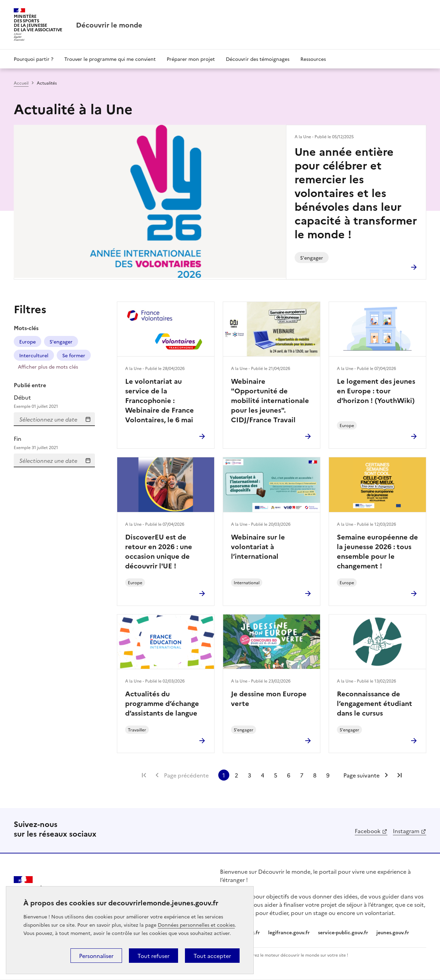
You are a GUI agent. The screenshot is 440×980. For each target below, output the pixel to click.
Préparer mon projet (191, 59)
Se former (74, 355)
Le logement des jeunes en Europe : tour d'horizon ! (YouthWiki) (376, 390)
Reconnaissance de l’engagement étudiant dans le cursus (375, 703)
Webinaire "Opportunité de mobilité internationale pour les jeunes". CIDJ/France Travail (270, 400)
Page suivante (361, 775)
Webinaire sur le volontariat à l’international (258, 546)
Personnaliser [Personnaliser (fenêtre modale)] (96, 956)
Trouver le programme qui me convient (110, 59)
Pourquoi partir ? (34, 59)
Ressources (313, 59)
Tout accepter (212, 956)
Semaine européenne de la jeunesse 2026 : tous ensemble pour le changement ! (377, 551)
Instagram (406, 831)
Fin (54, 443)
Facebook (368, 831)
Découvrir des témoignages (258, 59)
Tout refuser (153, 956)
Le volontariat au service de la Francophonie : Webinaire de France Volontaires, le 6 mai (159, 400)
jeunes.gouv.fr (393, 932)
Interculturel (34, 355)
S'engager (61, 341)
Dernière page (399, 775)
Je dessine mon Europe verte (269, 698)
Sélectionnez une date (88, 419)
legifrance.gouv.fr (289, 932)
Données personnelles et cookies (196, 925)
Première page (144, 775)
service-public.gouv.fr (343, 932)
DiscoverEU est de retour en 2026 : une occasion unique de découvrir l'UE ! (159, 551)
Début (54, 401)
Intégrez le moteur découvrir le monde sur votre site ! (295, 955)
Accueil (21, 83)
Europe (27, 341)
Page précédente (186, 775)
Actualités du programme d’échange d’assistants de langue (162, 703)
